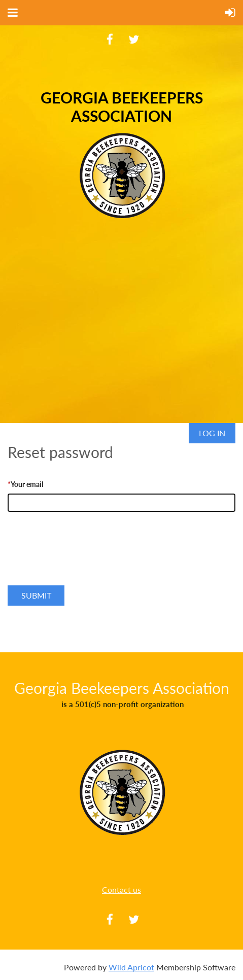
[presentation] (85, 559)
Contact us (122, 889)
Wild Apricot (131, 967)
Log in (212, 433)
